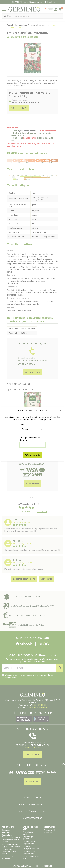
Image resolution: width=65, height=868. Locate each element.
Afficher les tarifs (33, 455)
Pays (22, 425)
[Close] (61, 410)
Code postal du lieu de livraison (30, 439)
